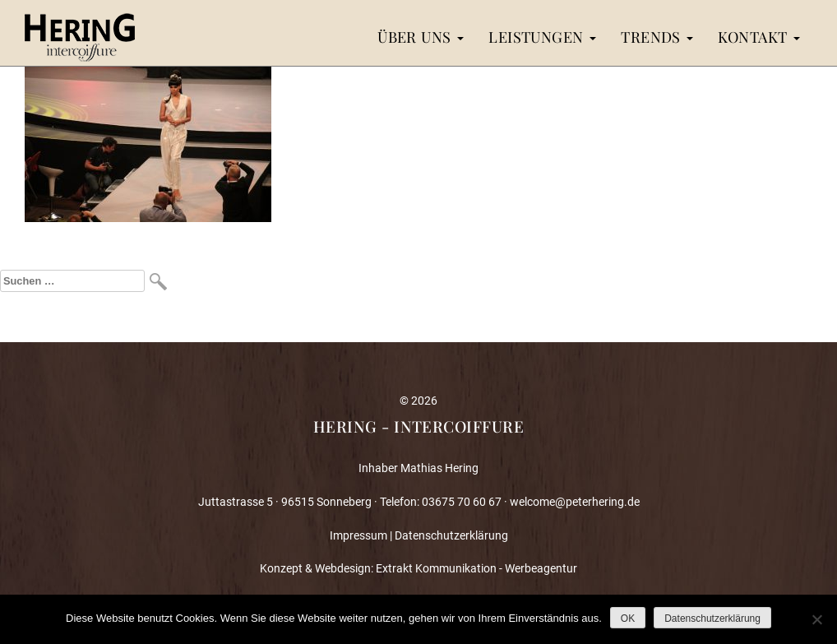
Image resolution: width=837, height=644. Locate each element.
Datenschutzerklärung (451, 535)
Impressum (358, 535)
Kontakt (759, 37)
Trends (657, 37)
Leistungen (542, 37)
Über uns (421, 37)
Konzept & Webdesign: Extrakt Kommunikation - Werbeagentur (418, 568)
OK (628, 619)
